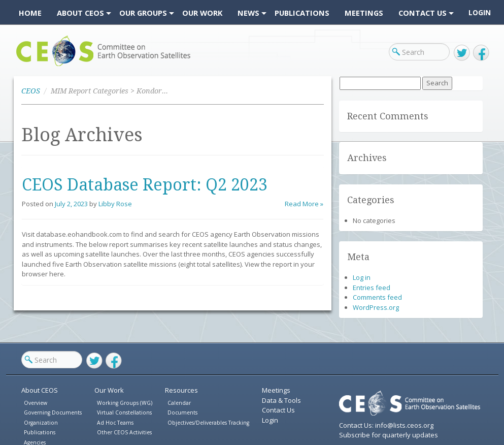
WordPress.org (376, 307)
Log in (362, 277)
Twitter (462, 53)
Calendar (179, 403)
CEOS (25, 66)
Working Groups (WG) (125, 403)
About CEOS (40, 390)
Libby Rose (115, 204)
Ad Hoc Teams (115, 423)
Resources (181, 390)
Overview (36, 403)
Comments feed (377, 297)
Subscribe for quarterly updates (389, 435)
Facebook (481, 53)
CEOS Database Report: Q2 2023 (145, 185)
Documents (182, 412)
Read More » (304, 204)
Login (480, 13)
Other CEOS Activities (124, 432)
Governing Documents (53, 412)
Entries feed (372, 288)
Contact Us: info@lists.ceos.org (386, 425)
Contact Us (278, 410)
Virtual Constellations (124, 412)
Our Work (109, 390)
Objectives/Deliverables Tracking (208, 423)
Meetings (276, 390)
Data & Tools (281, 400)
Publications (40, 432)
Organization (41, 423)
